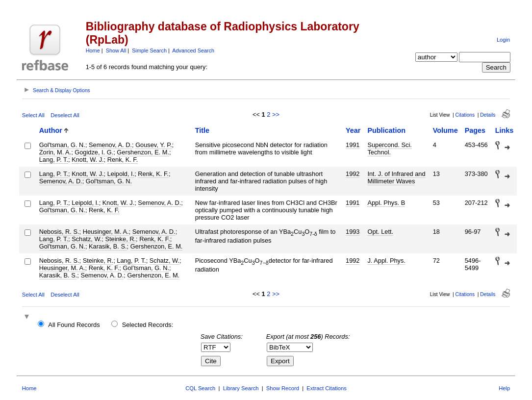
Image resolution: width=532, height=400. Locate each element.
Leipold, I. (121, 174)
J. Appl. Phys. (386, 261)
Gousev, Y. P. (153, 145)
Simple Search (149, 50)
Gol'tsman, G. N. (62, 145)
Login (503, 40)
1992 (353, 174)
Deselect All (65, 115)
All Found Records (74, 325)
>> (276, 114)
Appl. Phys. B (386, 203)
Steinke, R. (120, 239)
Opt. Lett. (380, 232)
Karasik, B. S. (108, 246)
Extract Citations (326, 388)
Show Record (283, 388)
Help (504, 388)
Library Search (241, 388)
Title (202, 130)
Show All (116, 50)
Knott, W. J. (88, 160)
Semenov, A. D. (110, 145)
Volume (445, 130)
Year (353, 130)
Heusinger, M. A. (106, 232)
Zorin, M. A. (55, 152)
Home (93, 50)
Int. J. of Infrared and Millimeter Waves (396, 177)
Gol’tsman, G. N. (146, 268)
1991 (353, 145)
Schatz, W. (87, 239)
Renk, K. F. (123, 160)
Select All (33, 115)
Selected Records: (148, 325)
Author (51, 130)
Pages (475, 130)
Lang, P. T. (54, 160)
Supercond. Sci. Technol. (389, 149)
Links (505, 130)
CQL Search (200, 388)
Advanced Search (193, 50)
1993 (353, 232)
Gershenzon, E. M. (143, 152)
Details (488, 115)
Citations (465, 115)
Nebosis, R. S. (59, 232)
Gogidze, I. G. (94, 152)
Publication (386, 130)
